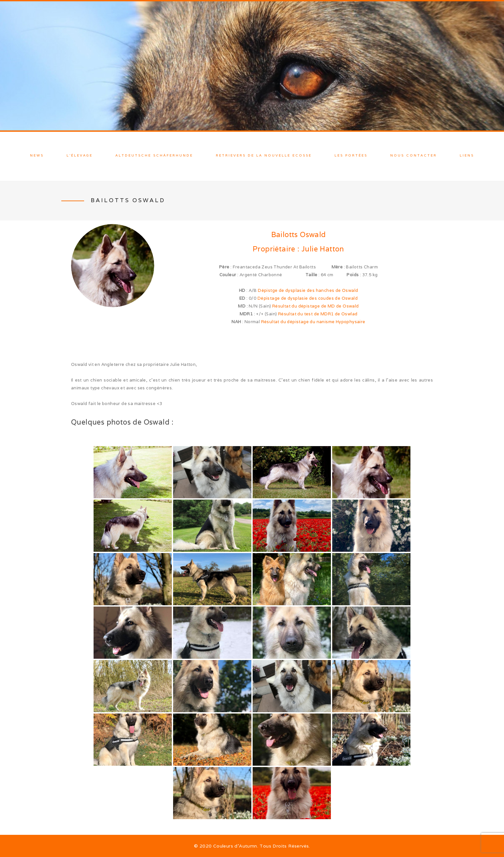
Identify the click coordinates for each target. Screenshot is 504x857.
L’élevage (80, 155)
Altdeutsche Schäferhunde (154, 155)
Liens (467, 155)
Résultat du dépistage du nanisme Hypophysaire (313, 322)
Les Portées (351, 155)
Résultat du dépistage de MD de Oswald (316, 306)
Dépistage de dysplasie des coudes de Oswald (308, 298)
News (37, 155)
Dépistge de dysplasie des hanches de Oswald (308, 290)
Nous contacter (414, 155)
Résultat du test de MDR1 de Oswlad (318, 314)
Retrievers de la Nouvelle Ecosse (264, 155)
